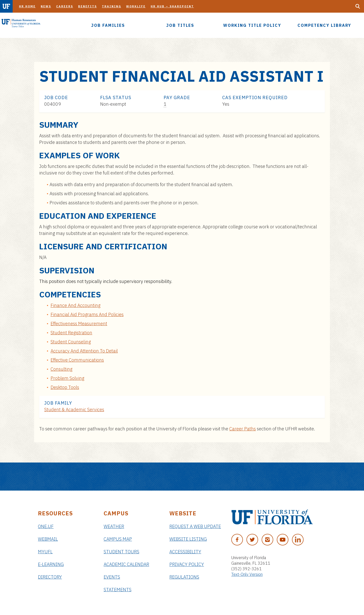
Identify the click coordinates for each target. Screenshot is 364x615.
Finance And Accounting (75, 305)
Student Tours (121, 552)
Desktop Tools (65, 387)
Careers (65, 6)
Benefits (87, 6)
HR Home (27, 6)
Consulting (61, 369)
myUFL (45, 552)
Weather (114, 526)
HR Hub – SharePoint (172, 6)
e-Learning (51, 564)
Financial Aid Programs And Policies (87, 314)
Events (112, 577)
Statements (118, 590)
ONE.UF (46, 526)
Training (111, 6)
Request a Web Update (195, 526)
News (46, 6)
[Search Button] (358, 6)
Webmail (48, 539)
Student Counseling (71, 342)
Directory (50, 577)
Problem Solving (67, 378)
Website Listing (188, 539)
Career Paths (243, 429)
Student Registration (71, 333)
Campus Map (118, 539)
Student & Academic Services (74, 410)
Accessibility (185, 552)
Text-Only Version (247, 574)
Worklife (136, 6)
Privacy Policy (187, 564)
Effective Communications (77, 360)
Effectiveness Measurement (79, 324)
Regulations (184, 577)
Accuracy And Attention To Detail (84, 351)
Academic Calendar (126, 564)
